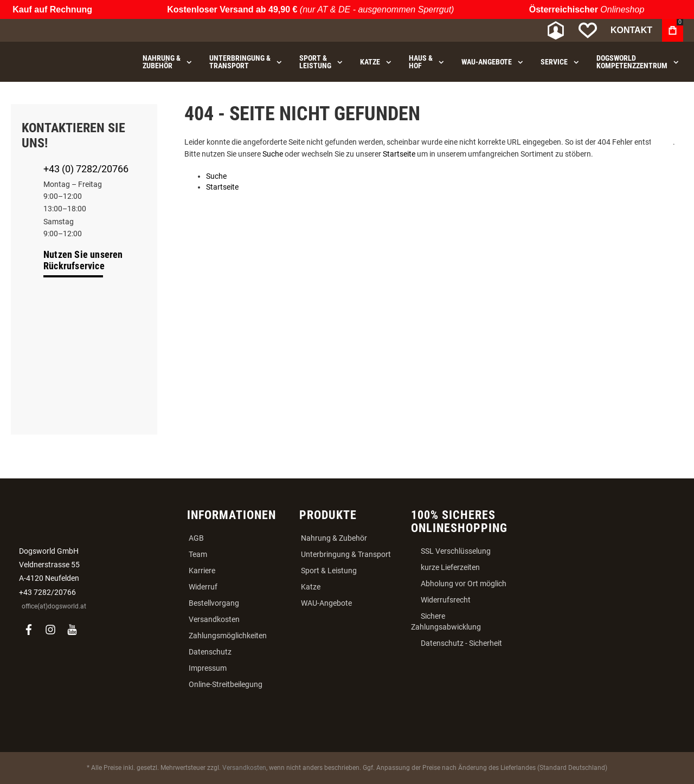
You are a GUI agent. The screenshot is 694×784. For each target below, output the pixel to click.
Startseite (399, 154)
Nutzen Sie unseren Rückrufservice (83, 260)
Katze (311, 587)
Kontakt (631, 30)
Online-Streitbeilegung (226, 684)
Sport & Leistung (329, 571)
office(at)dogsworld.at (54, 606)
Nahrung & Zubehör (334, 538)
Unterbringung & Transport (346, 554)
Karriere (202, 571)
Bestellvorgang (214, 603)
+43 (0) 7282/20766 (86, 169)
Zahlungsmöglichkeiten (228, 636)
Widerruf (203, 587)
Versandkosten (214, 619)
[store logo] (68, 31)
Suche (273, 154)
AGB (196, 538)
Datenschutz (210, 652)
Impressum (208, 668)
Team (198, 554)
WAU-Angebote (326, 603)
